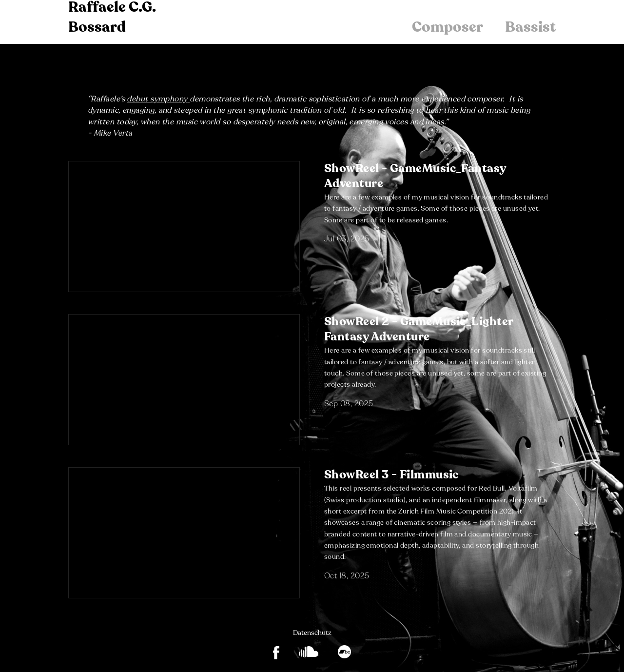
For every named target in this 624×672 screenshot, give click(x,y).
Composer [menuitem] (448, 27)
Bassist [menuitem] (530, 27)
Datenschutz (312, 633)
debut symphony (157, 99)
